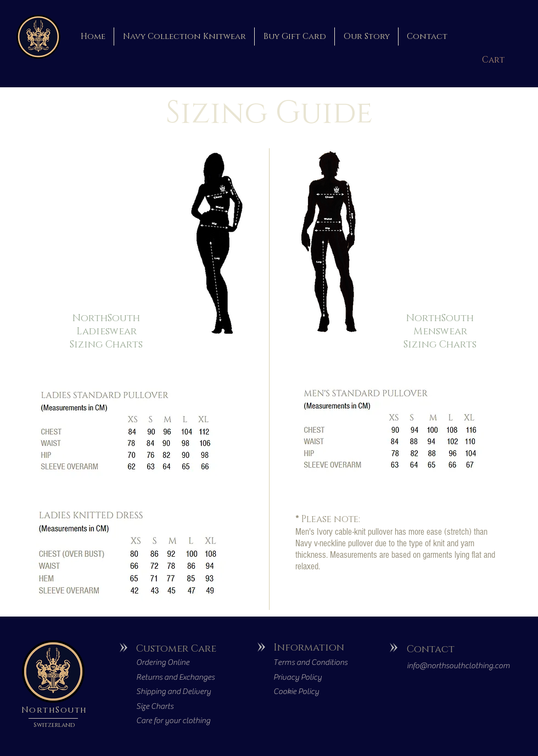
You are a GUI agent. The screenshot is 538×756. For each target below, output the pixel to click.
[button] (497, 60)
